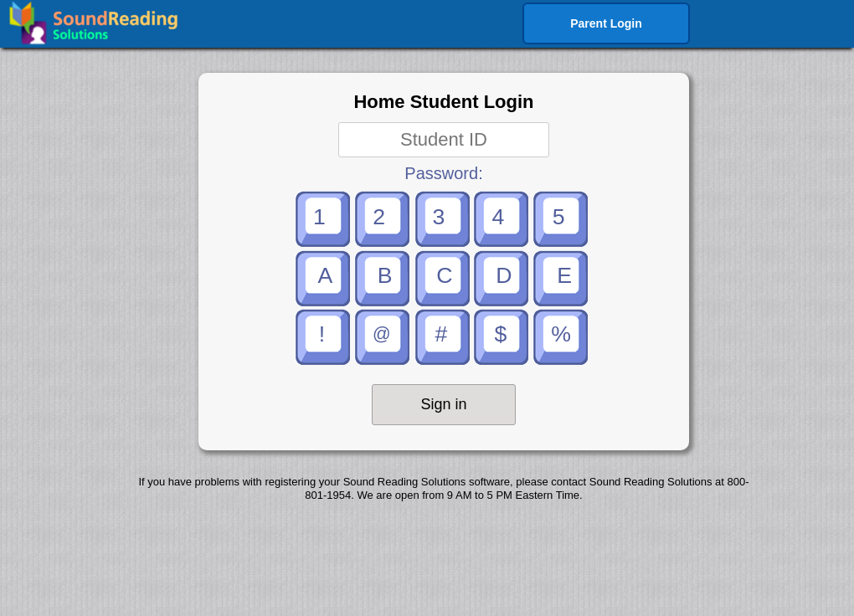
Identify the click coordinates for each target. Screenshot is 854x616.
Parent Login (606, 23)
